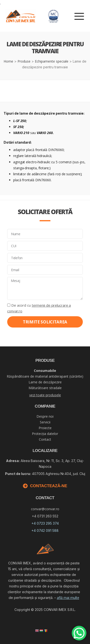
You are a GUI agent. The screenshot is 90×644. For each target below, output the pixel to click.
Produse (24, 61)
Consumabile (45, 371)
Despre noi (45, 416)
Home (8, 61)
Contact (45, 439)
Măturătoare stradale (45, 388)
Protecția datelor (45, 434)
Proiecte (45, 428)
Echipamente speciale (52, 61)
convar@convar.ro (45, 509)
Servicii (45, 422)
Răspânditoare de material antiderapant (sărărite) (45, 376)
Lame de (45, 382)
